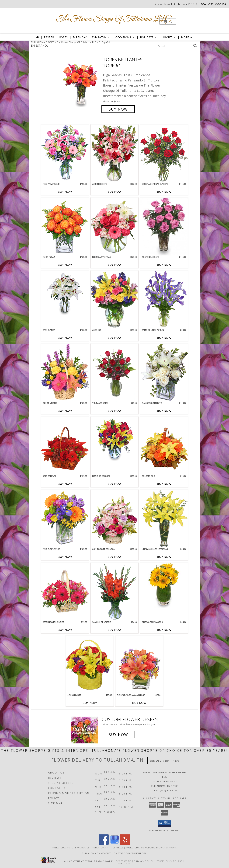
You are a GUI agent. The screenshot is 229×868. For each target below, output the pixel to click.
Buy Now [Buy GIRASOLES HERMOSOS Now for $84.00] (164, 630)
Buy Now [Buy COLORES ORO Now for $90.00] (164, 484)
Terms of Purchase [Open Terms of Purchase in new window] (170, 861)
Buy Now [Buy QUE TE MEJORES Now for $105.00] (65, 411)
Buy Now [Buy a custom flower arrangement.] (118, 734)
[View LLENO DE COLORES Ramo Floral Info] (114, 439)
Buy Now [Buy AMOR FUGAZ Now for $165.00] (65, 265)
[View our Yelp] (125, 844)
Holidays (149, 37)
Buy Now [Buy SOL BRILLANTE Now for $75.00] (90, 703)
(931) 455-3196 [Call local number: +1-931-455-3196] (217, 4)
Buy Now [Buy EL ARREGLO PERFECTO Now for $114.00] (164, 411)
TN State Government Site (131, 853)
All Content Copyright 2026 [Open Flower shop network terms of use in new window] (83, 861)
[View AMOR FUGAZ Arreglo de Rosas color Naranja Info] (65, 226)
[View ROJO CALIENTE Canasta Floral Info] (65, 446)
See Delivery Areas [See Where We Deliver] (165, 761)
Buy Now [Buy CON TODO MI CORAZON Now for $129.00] (114, 557)
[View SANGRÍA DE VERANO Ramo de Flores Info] (114, 592)
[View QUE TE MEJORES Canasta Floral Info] (65, 373)
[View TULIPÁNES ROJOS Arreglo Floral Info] (114, 373)
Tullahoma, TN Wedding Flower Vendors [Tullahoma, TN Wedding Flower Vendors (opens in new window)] (151, 847)
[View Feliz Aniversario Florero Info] (65, 153)
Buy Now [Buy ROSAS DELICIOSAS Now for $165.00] (164, 265)
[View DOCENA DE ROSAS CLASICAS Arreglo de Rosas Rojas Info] (164, 153)
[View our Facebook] (104, 844)
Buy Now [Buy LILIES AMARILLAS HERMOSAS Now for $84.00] (164, 557)
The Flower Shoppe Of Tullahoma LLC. (114, 19)
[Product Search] (175, 46)
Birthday (80, 37)
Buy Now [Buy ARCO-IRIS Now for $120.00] (114, 338)
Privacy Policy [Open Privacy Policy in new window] (144, 861)
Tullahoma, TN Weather (97, 853)
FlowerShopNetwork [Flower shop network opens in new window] (117, 861)
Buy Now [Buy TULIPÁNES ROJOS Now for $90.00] (114, 411)
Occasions (125, 37)
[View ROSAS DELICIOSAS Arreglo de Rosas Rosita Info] (164, 227)
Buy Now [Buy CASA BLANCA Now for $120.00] (65, 338)
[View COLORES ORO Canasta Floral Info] (164, 446)
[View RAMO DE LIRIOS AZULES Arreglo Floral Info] (164, 299)
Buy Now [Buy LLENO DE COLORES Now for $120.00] (114, 484)
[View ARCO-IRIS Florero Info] (114, 300)
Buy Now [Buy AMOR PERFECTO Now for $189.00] (114, 192)
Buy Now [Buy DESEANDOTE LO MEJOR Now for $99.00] (65, 630)
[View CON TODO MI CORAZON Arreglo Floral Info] (114, 519)
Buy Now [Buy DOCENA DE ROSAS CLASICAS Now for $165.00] (164, 192)
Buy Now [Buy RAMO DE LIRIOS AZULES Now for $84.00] (164, 338)
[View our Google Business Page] (114, 844)
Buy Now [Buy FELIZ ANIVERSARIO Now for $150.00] (65, 192)
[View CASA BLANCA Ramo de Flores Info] (65, 293)
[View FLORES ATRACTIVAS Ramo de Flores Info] (114, 226)
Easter (49, 37)
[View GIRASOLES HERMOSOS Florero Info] (164, 585)
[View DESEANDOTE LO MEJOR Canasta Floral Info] (65, 592)
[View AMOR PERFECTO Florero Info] (114, 153)
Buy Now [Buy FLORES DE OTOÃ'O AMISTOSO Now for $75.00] (139, 703)
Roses (64, 37)
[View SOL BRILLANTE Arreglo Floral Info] (90, 665)
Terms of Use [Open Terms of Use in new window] (124, 863)
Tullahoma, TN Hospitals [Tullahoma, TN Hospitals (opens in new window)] (108, 847)
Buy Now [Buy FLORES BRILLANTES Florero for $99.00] (118, 109)
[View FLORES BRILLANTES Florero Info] (81, 84)
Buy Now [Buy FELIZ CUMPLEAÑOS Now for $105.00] (65, 557)
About (169, 37)
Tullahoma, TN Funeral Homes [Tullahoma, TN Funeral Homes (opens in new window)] (71, 847)
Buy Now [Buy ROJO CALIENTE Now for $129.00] (65, 484)
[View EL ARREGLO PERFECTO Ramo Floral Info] (164, 373)
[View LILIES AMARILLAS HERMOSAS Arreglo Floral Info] (164, 519)
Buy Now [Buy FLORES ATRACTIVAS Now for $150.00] (114, 265)
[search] (195, 46)
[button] (168, 21)
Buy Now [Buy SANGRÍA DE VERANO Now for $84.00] (114, 630)
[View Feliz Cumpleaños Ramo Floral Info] (65, 519)
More (187, 37)
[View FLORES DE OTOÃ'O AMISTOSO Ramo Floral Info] (139, 665)
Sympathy (101, 37)
